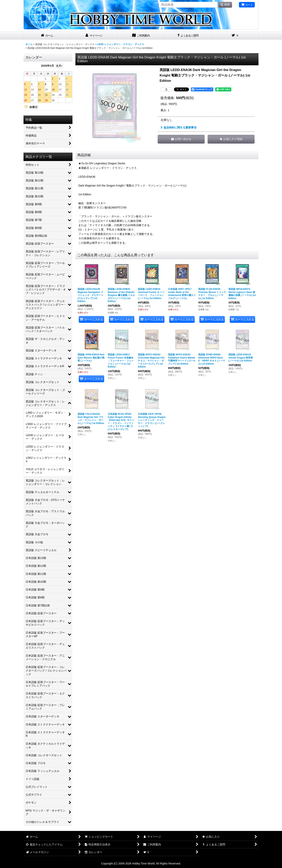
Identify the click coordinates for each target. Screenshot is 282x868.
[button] (231, 139)
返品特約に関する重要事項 (179, 127)
